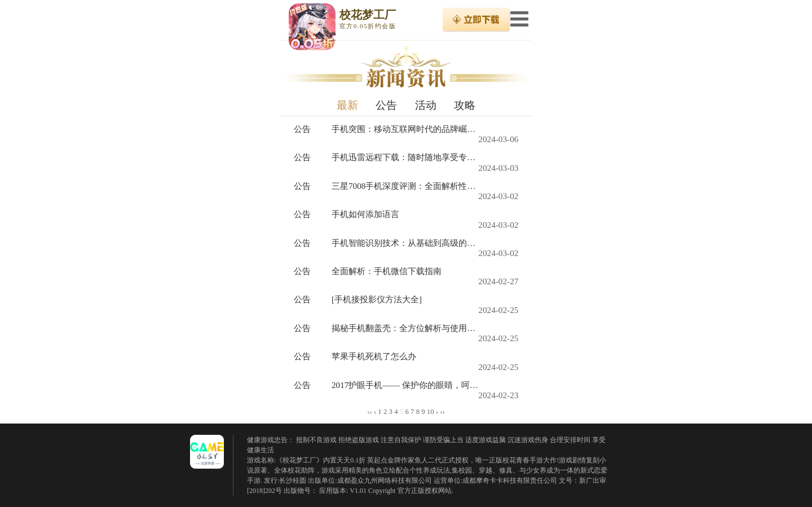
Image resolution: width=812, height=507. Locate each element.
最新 (347, 105)
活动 (426, 105)
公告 (386, 105)
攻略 (465, 105)
